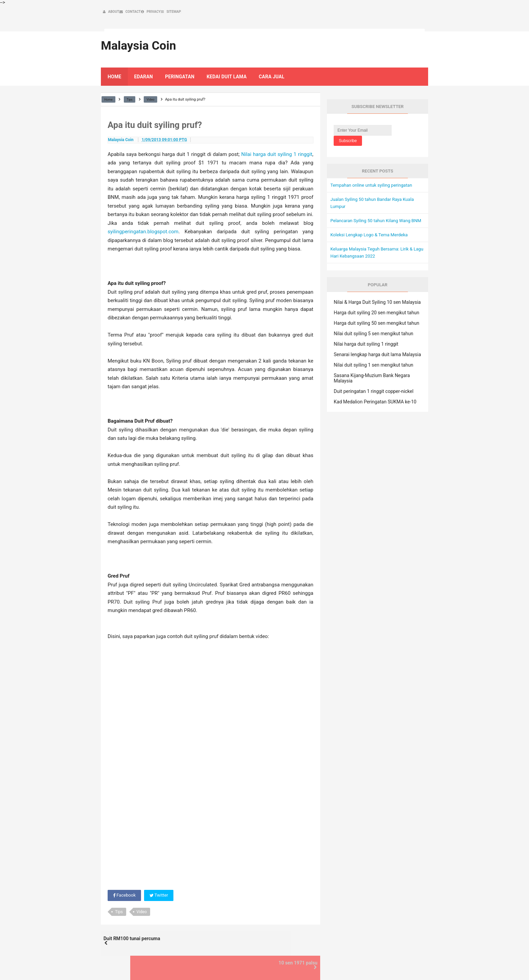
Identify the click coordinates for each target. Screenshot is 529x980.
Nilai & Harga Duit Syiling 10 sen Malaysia (377, 297)
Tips (119, 900)
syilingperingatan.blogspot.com (143, 220)
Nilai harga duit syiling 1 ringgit (277, 142)
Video (142, 900)
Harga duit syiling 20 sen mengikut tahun (376, 308)
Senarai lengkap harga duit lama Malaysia (377, 350)
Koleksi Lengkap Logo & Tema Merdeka (372, 230)
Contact (352, 960)
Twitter (161, 884)
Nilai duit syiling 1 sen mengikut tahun (373, 360)
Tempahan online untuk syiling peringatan (374, 173)
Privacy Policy (380, 960)
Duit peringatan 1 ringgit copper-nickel (373, 387)
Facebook (125, 884)
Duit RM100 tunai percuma (139, 930)
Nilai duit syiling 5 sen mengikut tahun (373, 329)
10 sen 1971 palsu (290, 930)
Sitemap (409, 960)
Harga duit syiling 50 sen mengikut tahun (376, 318)
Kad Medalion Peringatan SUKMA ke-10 (375, 397)
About (333, 960)
